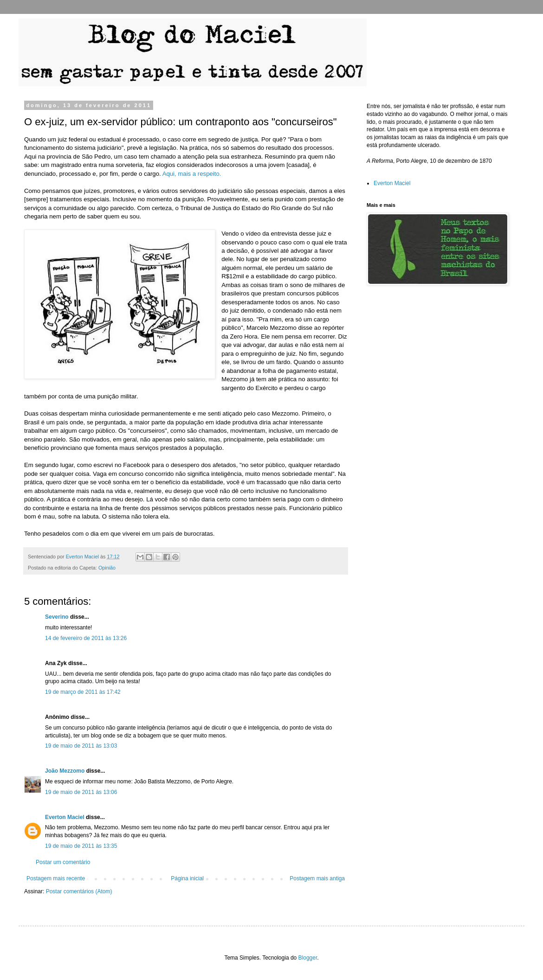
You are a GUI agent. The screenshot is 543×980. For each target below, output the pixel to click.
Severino (57, 617)
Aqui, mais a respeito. (192, 174)
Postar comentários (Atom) (79, 891)
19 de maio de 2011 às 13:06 (81, 792)
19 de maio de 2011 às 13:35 (81, 846)
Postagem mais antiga (317, 878)
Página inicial (187, 878)
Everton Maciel (65, 817)
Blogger (308, 958)
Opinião (107, 568)
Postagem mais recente (56, 878)
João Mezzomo (65, 771)
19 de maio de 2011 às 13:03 (81, 746)
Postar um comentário (63, 862)
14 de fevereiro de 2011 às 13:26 (86, 638)
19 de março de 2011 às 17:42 (83, 692)
